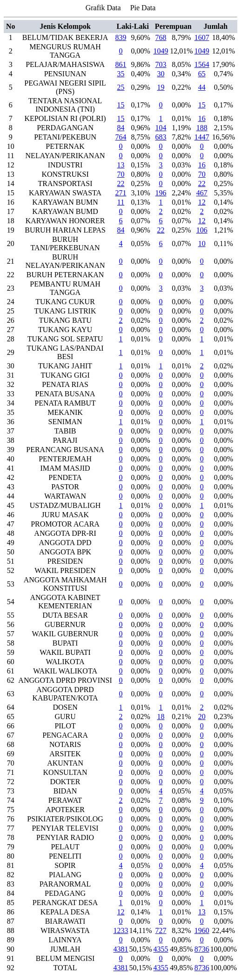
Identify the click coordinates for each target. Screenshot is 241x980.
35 (121, 74)
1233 (121, 930)
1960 (202, 930)
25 (121, 87)
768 (161, 37)
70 (121, 174)
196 (161, 193)
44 (202, 87)
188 (202, 128)
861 (121, 64)
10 (202, 243)
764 (121, 137)
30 (161, 74)
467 (202, 193)
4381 (121, 949)
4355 (161, 949)
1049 (161, 51)
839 (121, 37)
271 (121, 193)
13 (121, 165)
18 (161, 717)
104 (161, 128)
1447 (202, 137)
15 (121, 105)
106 (202, 230)
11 (121, 202)
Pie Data (143, 8)
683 (161, 137)
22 (121, 183)
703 (161, 64)
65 (202, 74)
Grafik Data (103, 8)
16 (202, 118)
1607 (202, 37)
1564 (202, 64)
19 (161, 87)
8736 (202, 949)
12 (202, 202)
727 (161, 930)
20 (202, 717)
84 (121, 128)
